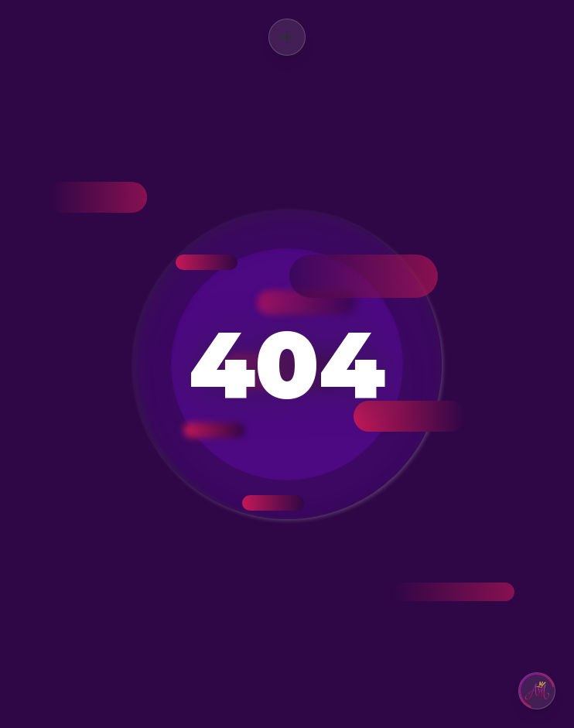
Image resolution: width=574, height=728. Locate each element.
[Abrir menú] (287, 37)
